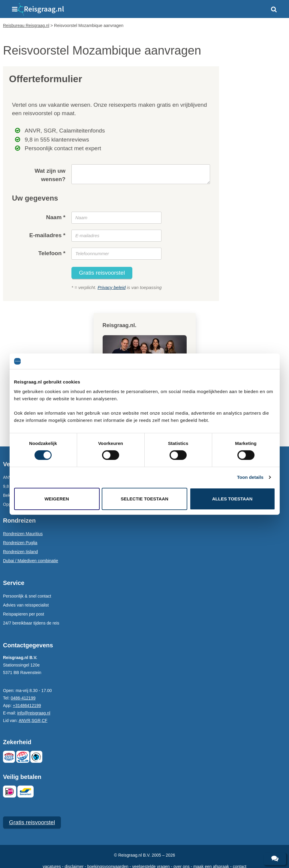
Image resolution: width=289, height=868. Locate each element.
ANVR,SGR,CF (33, 720)
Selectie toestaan (144, 499)
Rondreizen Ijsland (20, 552)
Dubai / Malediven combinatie (31, 561)
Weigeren (57, 499)
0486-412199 (23, 698)
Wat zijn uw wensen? (50, 175)
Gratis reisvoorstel (102, 273)
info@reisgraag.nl (34, 713)
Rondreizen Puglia (20, 543)
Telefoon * (52, 253)
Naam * (56, 217)
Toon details (250, 477)
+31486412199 (27, 705)
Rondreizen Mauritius (23, 534)
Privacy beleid (111, 287)
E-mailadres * (47, 235)
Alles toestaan (232, 499)
